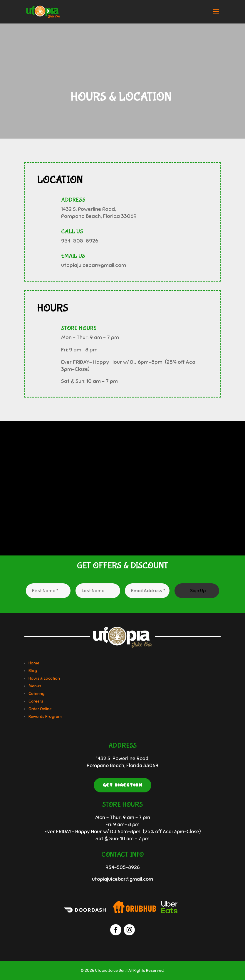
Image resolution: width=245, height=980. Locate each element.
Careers (36, 701)
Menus (35, 686)
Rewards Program (45, 717)
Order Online (40, 709)
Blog (33, 671)
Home (34, 663)
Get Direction (122, 785)
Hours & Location (44, 678)
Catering (37, 694)
